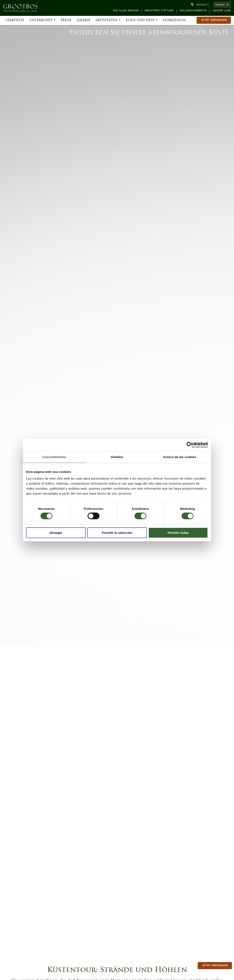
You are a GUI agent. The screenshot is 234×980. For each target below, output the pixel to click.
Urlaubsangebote (193, 11)
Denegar (56, 533)
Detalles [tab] (117, 457)
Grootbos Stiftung (159, 11)
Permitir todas (178, 533)
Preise (66, 21)
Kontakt (202, 5)
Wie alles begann (126, 11)
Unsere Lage (222, 11)
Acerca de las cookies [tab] (180, 457)
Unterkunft (41, 21)
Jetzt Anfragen (214, 21)
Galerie (83, 21)
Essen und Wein (140, 21)
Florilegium (174, 21)
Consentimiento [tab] (54, 457)
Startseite (15, 21)
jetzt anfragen (215, 965)
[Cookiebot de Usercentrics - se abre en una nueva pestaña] (190, 445)
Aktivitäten (106, 21)
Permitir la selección (117, 533)
